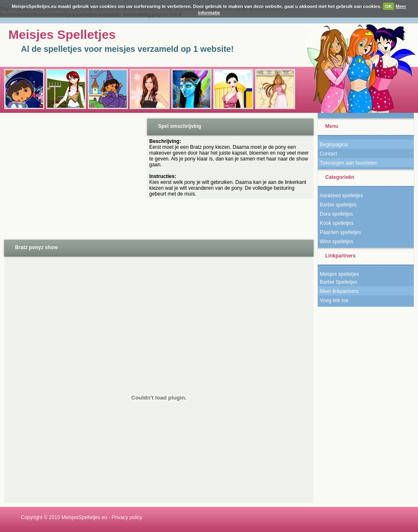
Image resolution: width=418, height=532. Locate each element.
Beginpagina (334, 145)
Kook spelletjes (337, 223)
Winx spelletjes (336, 242)
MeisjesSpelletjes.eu (84, 517)
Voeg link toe (334, 300)
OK (389, 6)
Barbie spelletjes (338, 205)
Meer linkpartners (339, 291)
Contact (328, 154)
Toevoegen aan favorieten (349, 163)
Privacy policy (127, 517)
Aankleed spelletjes (341, 196)
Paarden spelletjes (340, 232)
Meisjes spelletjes (339, 274)
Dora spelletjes (336, 214)
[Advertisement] (73, 176)
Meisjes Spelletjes (62, 34)
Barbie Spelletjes (339, 282)
